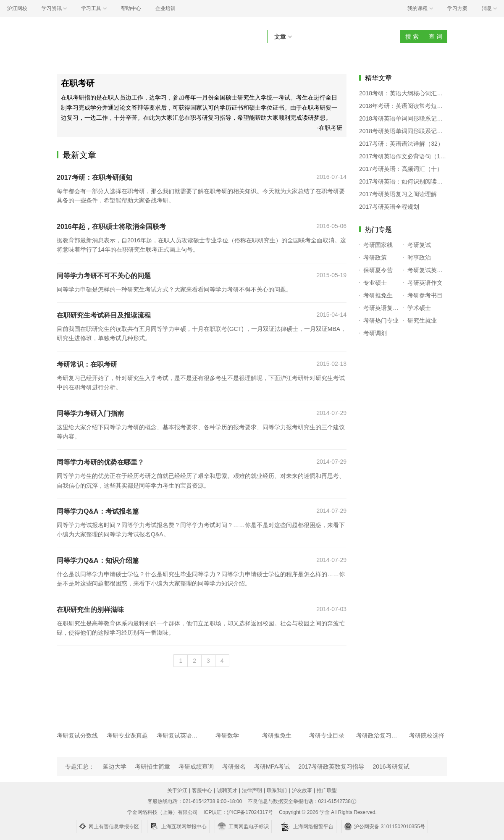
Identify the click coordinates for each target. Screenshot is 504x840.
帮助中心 (131, 8)
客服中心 (202, 790)
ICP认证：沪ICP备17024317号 (238, 812)
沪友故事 (302, 790)
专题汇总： (80, 766)
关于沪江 (177, 790)
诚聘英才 (227, 790)
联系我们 (277, 790)
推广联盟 (327, 790)
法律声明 (252, 790)
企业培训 (165, 8)
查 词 (436, 37)
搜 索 (412, 37)
